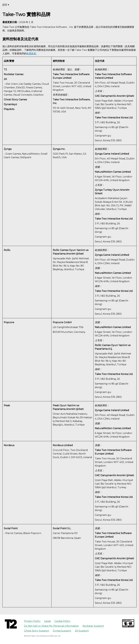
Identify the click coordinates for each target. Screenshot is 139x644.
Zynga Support (62, 631)
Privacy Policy (32, 621)
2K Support (82, 631)
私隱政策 (31, 54)
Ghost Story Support (37, 631)
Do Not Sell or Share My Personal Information (51, 626)
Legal (47, 621)
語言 (6, 5)
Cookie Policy (62, 621)
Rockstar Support (93, 626)
